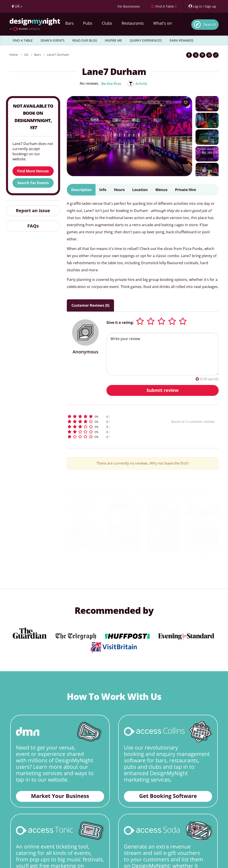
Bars (69, 23)
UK (26, 55)
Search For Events (33, 183)
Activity (141, 84)
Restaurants (133, 23)
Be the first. (111, 84)
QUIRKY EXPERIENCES (146, 40)
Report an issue (33, 210)
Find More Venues (33, 171)
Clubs (107, 23)
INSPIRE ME (113, 40)
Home (14, 55)
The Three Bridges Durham (202, 566)
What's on (163, 23)
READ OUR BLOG (85, 40)
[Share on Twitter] (196, 55)
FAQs (33, 226)
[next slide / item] (210, 530)
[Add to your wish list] (186, 103)
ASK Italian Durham (83, 560)
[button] (110, 416)
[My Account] (202, 6)
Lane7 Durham (58, 55)
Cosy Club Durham (163, 557)
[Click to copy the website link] (216, 55)
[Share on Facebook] (189, 55)
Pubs (88, 23)
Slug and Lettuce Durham (123, 566)
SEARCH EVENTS (53, 40)
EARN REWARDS (182, 40)
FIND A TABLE (23, 40)
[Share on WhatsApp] (209, 55)
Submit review (163, 390)
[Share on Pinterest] (202, 55)
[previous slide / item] (76, 530)
